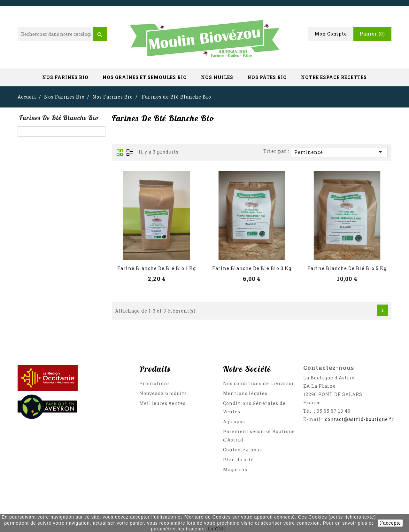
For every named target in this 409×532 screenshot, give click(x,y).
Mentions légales (245, 393)
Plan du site (238, 460)
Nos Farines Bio (65, 77)
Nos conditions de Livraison (259, 383)
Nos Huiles (217, 77)
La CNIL (217, 529)
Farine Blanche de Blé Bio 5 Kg (347, 268)
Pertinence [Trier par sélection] (339, 152)
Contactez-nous (243, 450)
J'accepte (390, 523)
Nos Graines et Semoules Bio (145, 77)
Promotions (155, 383)
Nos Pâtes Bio (267, 77)
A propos (234, 421)
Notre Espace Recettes (334, 77)
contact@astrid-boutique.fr (359, 419)
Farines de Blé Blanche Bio (59, 118)
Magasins (235, 469)
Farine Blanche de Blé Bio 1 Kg (157, 268)
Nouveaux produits (163, 393)
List (130, 153)
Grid (120, 153)
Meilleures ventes (162, 403)
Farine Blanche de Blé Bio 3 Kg (252, 268)
